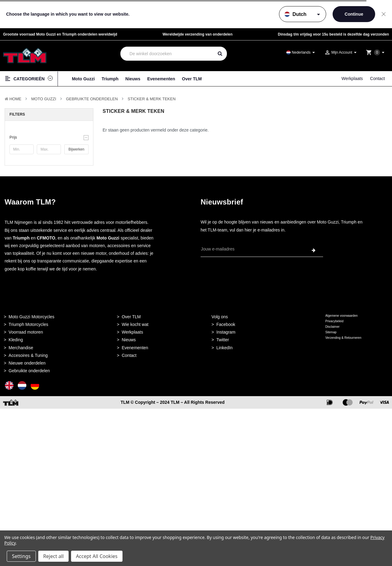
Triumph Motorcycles (28, 324)
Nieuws (133, 79)
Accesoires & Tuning (28, 355)
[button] (49, 137)
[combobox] (167, 54)
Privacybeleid (334, 321)
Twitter (223, 340)
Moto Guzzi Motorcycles (31, 317)
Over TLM (192, 79)
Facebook (226, 324)
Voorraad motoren (26, 332)
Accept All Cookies (97, 556)
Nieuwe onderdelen (27, 363)
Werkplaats (352, 78)
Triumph (110, 79)
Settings (21, 556)
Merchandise (21, 348)
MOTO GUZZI (44, 99)
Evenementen (161, 79)
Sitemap (331, 332)
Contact (377, 78)
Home (15, 99)
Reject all (53, 556)
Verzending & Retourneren (343, 338)
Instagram (226, 332)
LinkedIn (225, 348)
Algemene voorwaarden (341, 316)
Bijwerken (76, 149)
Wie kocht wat (135, 324)
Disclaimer (332, 327)
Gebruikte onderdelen (92, 99)
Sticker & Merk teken (152, 99)
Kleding (16, 340)
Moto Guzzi (83, 79)
